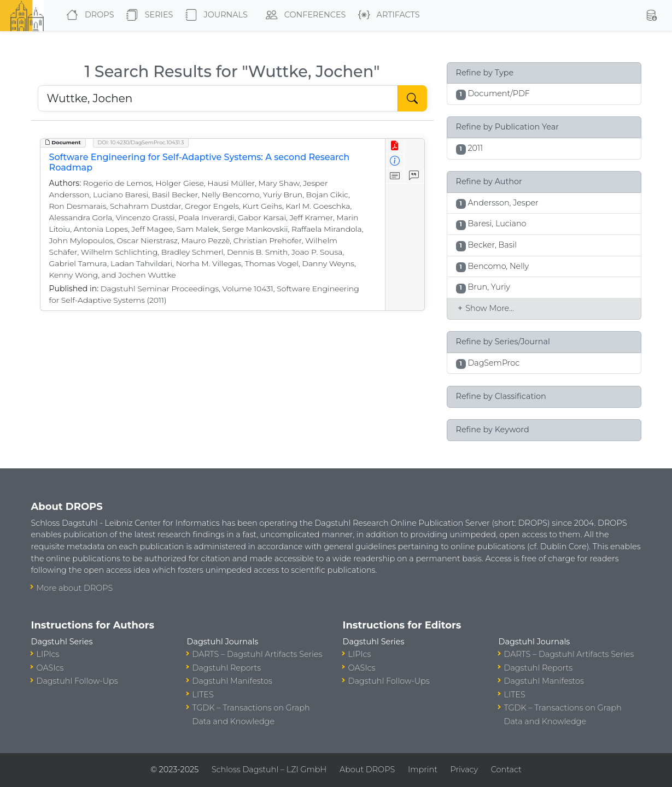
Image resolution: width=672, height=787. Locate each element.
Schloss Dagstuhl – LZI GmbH (269, 770)
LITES (203, 695)
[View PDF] (395, 146)
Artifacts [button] (387, 15)
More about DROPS (75, 588)
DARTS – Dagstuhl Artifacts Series (258, 654)
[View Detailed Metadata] (395, 161)
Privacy (464, 770)
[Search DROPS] (218, 98)
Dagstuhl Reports (227, 668)
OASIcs (50, 668)
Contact (506, 770)
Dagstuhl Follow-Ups (77, 681)
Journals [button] (214, 15)
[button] (651, 15)
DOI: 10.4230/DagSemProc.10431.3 (141, 142)
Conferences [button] (303, 15)
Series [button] (147, 15)
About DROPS (367, 770)
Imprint (423, 770)
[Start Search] (412, 98)
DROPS (88, 15)
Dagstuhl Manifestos (232, 681)
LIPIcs (48, 654)
